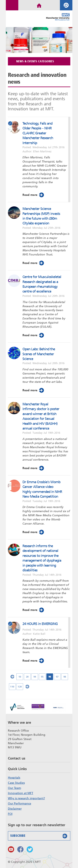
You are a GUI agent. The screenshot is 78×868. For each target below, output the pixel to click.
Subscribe (40, 836)
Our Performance (20, 803)
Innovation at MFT (21, 793)
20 (27, 677)
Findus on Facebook (20, 849)
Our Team (14, 788)
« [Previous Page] (12, 677)
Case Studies (16, 783)
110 (12, 687)
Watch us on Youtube (11, 849)
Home (39, 5)
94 (35, 677)
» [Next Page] (27, 687)
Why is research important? (26, 798)
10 (20, 677)
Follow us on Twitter (30, 849)
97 (57, 677)
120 (20, 687)
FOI (10, 814)
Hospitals (14, 778)
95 (42, 677)
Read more (34, 195)
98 (65, 677)
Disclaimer (15, 809)
